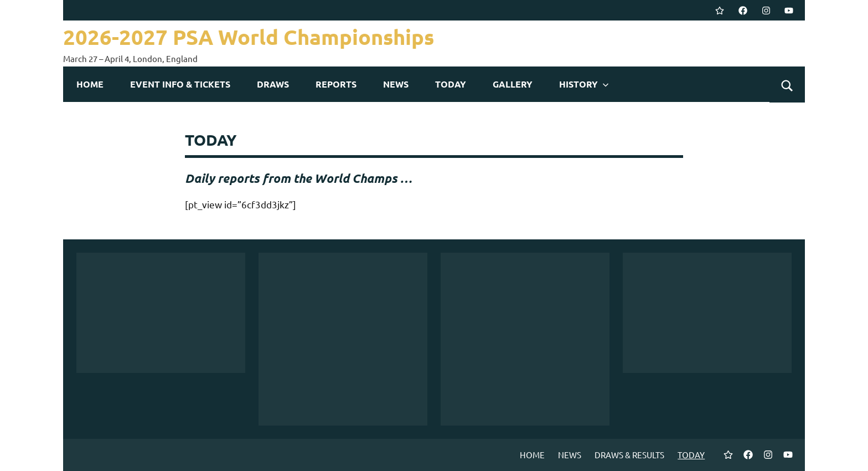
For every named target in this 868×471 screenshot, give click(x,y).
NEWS (396, 84)
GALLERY (513, 84)
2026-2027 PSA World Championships (259, 36)
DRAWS (273, 84)
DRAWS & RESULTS (629, 455)
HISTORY (584, 84)
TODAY (451, 84)
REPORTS (336, 84)
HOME (90, 84)
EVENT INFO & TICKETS (180, 84)
